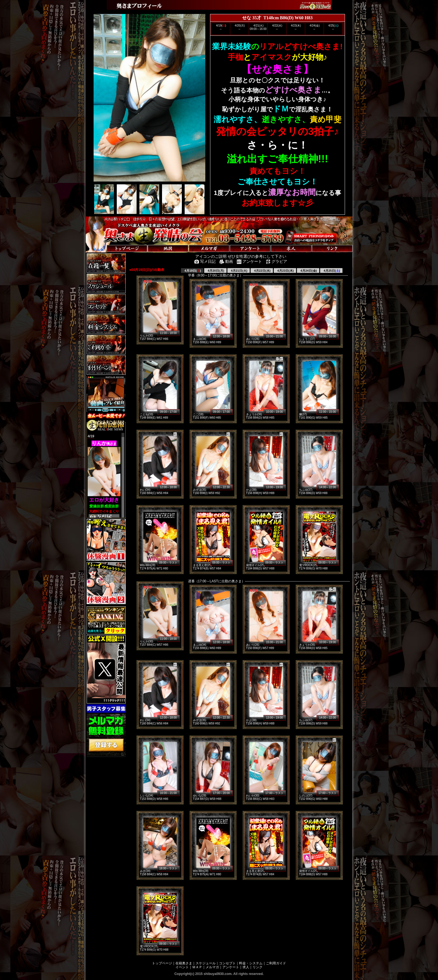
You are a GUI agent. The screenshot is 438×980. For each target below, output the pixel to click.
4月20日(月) (216, 271)
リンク (258, 967)
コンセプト (227, 963)
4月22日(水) (262, 271)
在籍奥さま (184, 963)
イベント (182, 967)
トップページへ (103, 243)
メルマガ (212, 967)
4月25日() (332, 271)
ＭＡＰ (197, 967)
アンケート (231, 967)
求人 (246, 967)
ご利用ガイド (276, 963)
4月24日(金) (308, 271)
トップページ (162, 963)
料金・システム (251, 963)
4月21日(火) (239, 271)
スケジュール (206, 963)
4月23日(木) (285, 271)
